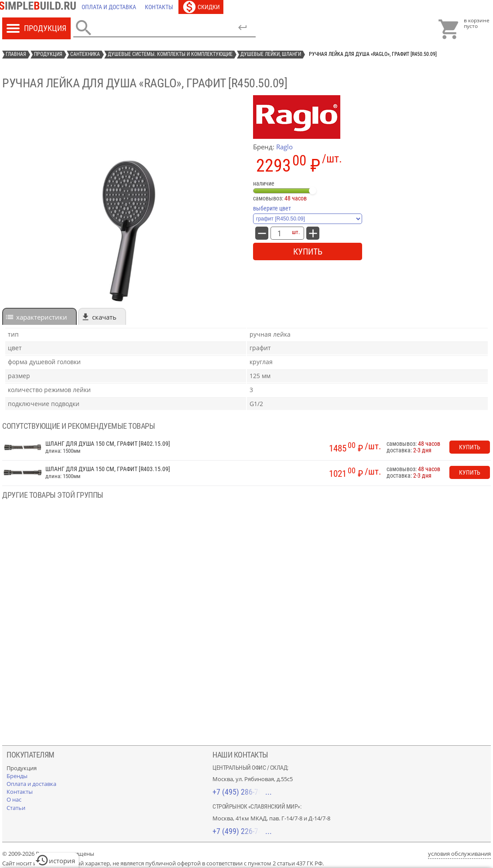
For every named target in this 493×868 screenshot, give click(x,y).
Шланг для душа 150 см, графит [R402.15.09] (108, 444)
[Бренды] (17, 776)
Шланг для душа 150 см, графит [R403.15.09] (108, 469)
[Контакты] (159, 7)
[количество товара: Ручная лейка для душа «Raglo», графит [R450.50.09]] (279, 233)
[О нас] (14, 799)
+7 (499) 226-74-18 (242, 831)
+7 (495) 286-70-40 (242, 792)
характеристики (42, 317)
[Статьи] (16, 808)
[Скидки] (201, 7)
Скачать (104, 317)
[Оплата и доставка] (109, 7)
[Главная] (40, 7)
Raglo (284, 147)
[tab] (39, 316)
